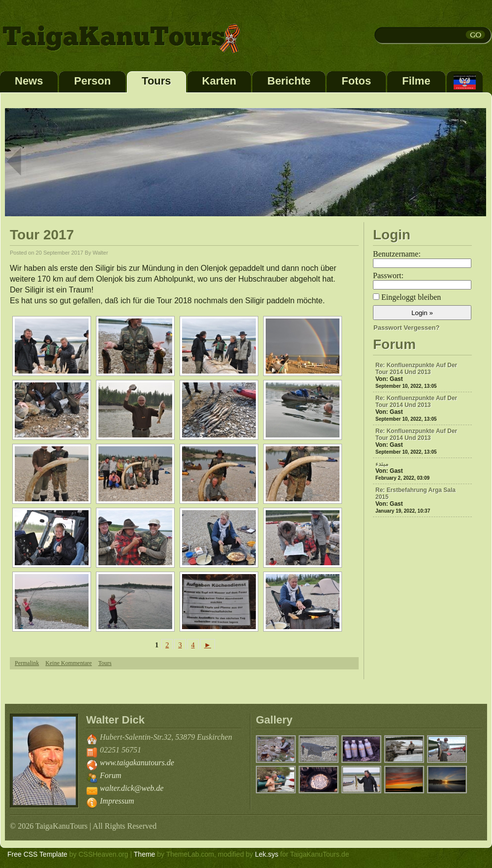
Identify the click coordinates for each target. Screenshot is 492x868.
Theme (145, 854)
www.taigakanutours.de (137, 763)
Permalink (27, 663)
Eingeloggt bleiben (411, 297)
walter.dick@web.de (132, 788)
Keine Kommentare (68, 663)
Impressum (117, 801)
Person (92, 81)
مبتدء (382, 464)
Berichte (289, 81)
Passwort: (388, 275)
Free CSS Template (37, 854)
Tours (156, 81)
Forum (111, 775)
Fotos (356, 81)
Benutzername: (397, 254)
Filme (416, 81)
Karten (219, 81)
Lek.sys (266, 854)
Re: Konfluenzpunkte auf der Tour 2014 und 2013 (416, 369)
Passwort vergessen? (406, 328)
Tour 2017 (42, 235)
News (29, 81)
